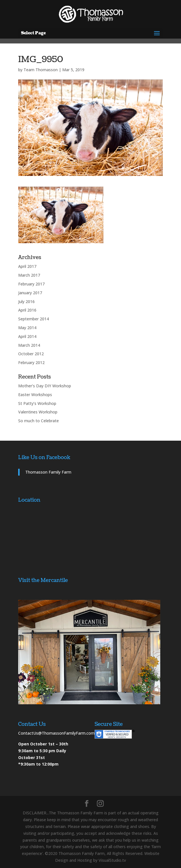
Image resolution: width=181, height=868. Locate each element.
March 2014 (29, 345)
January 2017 (30, 293)
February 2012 (31, 362)
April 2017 (27, 266)
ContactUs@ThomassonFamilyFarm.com (56, 733)
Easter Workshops (35, 395)
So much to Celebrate (39, 421)
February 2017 (31, 284)
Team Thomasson (41, 70)
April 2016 (27, 310)
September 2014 (34, 319)
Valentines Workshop (38, 412)
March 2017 (29, 275)
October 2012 (31, 354)
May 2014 (27, 328)
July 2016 (26, 301)
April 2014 (27, 336)
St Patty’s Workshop (37, 403)
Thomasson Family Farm (48, 472)
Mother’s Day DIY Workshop (45, 386)
